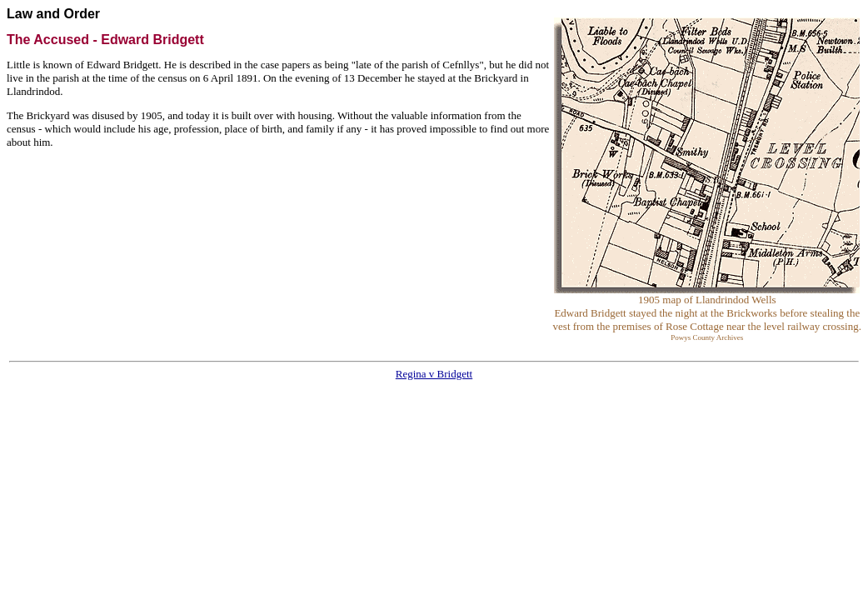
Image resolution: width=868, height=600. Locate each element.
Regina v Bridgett (434, 374)
